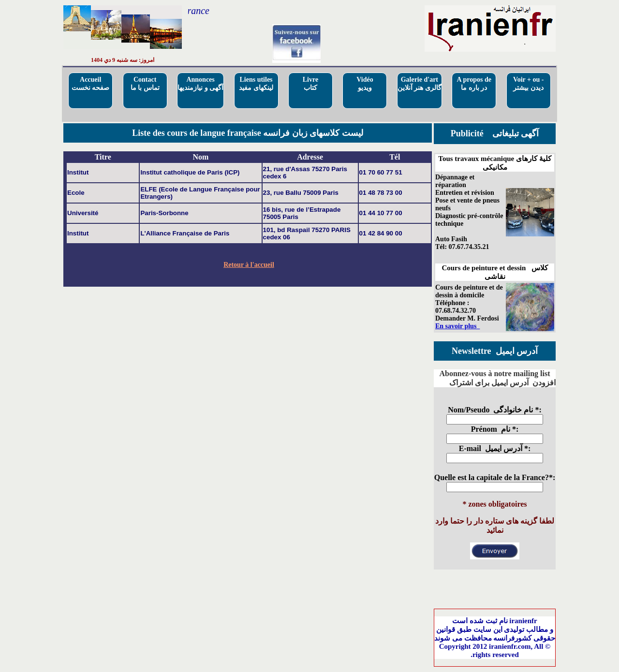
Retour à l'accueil (249, 265)
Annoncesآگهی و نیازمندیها (200, 84)
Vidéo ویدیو (365, 84)
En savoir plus (457, 326)
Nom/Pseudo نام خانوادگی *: (495, 410)
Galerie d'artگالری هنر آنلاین (420, 84)
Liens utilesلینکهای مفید (256, 84)
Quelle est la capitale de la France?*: (495, 477)
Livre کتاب (310, 84)
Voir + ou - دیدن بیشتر (529, 84)
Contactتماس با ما (145, 84)
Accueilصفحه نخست (91, 84)
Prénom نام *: (495, 429)
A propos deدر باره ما (474, 84)
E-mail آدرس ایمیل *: (495, 448)
